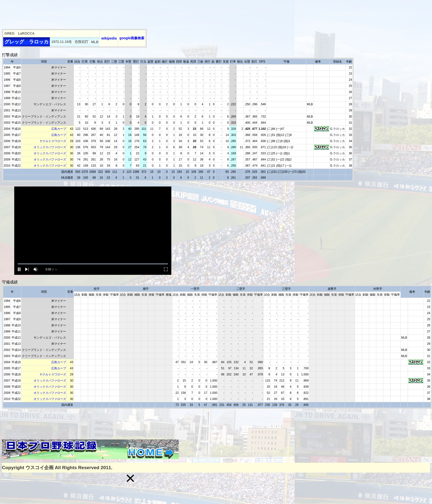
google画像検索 (132, 38)
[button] (130, 478)
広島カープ (59, 129)
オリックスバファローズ (50, 147)
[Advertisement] (91, 13)
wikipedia (109, 38)
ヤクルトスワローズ (53, 141)
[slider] (93, 264)
